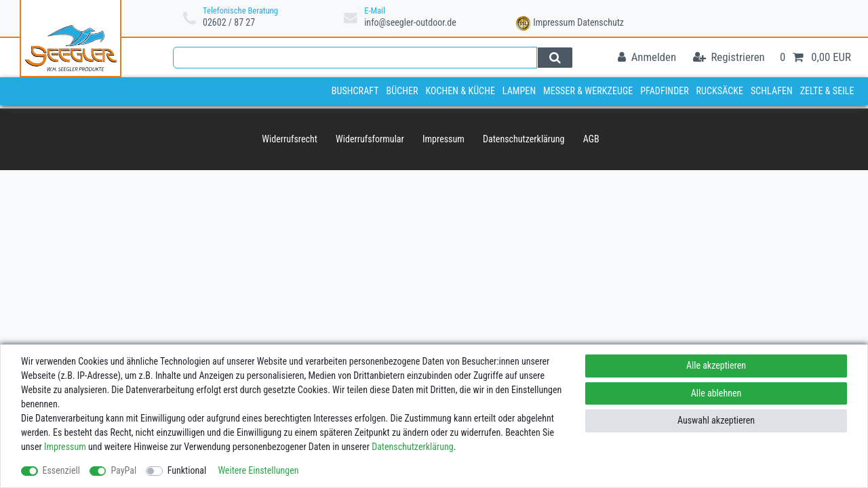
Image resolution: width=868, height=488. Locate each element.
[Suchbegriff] (355, 58)
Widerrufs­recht (290, 139)
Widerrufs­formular (370, 139)
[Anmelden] (647, 58)
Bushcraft (355, 91)
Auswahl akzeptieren (716, 420)
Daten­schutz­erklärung (524, 139)
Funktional (187, 470)
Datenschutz (600, 22)
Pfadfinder (665, 91)
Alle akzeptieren (716, 365)
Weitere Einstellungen (258, 470)
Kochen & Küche (460, 91)
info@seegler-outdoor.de (410, 22)
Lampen (519, 91)
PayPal (123, 470)
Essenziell (61, 470)
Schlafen (772, 91)
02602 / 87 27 (229, 22)
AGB (591, 139)
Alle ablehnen (716, 393)
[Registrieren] (729, 58)
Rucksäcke (720, 91)
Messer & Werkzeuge (588, 91)
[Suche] (555, 58)
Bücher (402, 91)
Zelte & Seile (827, 91)
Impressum (554, 22)
